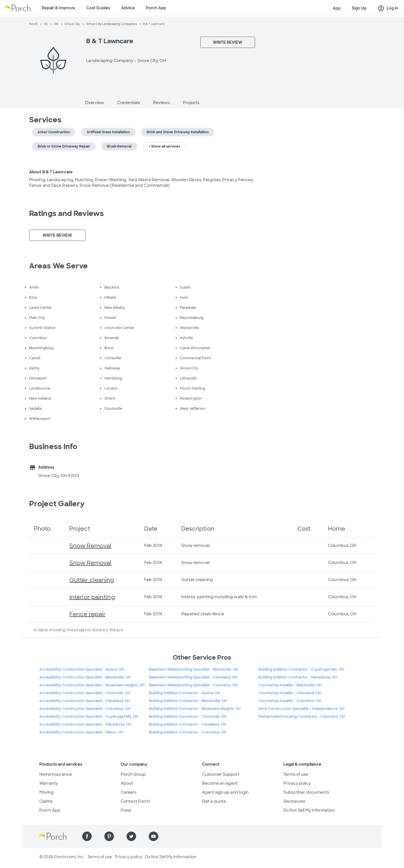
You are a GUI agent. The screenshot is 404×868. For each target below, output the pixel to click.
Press (126, 810)
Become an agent (220, 783)
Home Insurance (56, 774)
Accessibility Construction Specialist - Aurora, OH (82, 669)
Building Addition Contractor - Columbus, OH (188, 732)
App (337, 8)
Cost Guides (98, 8)
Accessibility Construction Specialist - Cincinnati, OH (85, 693)
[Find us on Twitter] (131, 836)
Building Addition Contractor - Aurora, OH (185, 693)
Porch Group (133, 774)
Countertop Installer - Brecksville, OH (290, 685)
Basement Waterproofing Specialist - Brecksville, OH (194, 669)
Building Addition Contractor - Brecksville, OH (188, 701)
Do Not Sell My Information (309, 810)
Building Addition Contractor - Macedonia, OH (298, 677)
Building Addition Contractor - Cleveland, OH (188, 724)
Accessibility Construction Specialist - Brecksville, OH (85, 677)
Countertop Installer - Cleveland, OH (290, 693)
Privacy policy (297, 783)
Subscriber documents (306, 792)
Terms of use (296, 774)
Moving (46, 792)
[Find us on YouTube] (153, 836)
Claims (46, 801)
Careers (128, 792)
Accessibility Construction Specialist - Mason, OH (81, 732)
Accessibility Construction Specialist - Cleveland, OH (85, 701)
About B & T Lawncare (51, 172)
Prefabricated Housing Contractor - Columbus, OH (302, 717)
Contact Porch (135, 801)
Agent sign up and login (225, 792)
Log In (388, 8)
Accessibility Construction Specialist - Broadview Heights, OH (92, 685)
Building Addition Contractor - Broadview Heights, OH (195, 709)
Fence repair (87, 614)
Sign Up (359, 8)
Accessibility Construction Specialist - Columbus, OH (85, 709)
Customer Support (221, 774)
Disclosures (294, 801)
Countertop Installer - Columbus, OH (290, 701)
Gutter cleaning (92, 580)
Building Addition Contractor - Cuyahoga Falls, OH (301, 669)
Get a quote (214, 801)
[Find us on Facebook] (87, 836)
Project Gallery (57, 504)
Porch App (156, 8)
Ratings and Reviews (66, 213)
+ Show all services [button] (164, 146)
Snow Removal (90, 546)
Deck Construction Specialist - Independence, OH (301, 709)
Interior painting (92, 597)
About (127, 783)
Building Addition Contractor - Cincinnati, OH (188, 717)
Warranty (49, 783)
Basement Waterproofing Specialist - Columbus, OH (193, 685)
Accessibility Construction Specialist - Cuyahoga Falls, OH (89, 717)
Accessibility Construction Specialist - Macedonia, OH (85, 724)
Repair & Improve (58, 8)
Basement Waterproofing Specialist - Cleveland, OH (193, 677)
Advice (128, 8)
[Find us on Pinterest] (109, 836)
